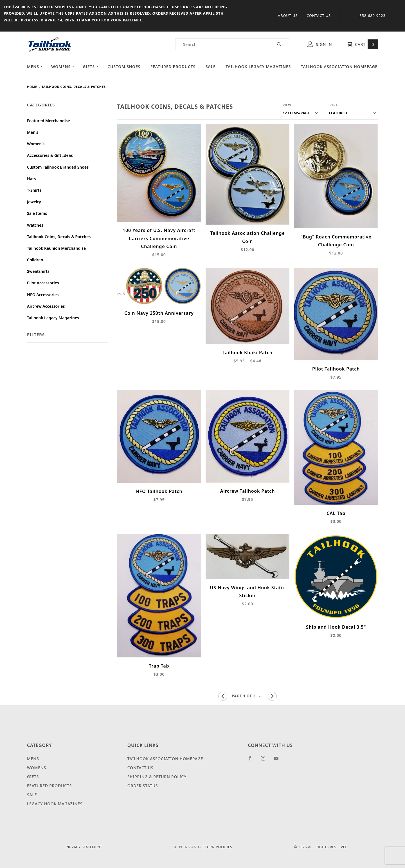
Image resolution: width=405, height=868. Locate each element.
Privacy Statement (84, 847)
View (287, 105)
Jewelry (34, 202)
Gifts (91, 67)
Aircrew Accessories (46, 306)
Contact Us (319, 15)
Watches (35, 225)
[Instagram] (265, 760)
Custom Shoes (124, 67)
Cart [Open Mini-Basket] (362, 44)
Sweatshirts (38, 271)
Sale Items (37, 213)
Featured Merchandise (49, 121)
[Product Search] (223, 44)
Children (35, 260)
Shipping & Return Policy (157, 777)
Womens (63, 67)
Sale (211, 67)
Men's (33, 132)
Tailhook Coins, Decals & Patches (59, 237)
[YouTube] (279, 760)
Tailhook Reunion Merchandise (56, 248)
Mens (35, 67)
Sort (333, 105)
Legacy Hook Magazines (55, 804)
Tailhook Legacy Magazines (258, 67)
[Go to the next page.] (272, 696)
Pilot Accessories (43, 283)
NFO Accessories (43, 295)
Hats (31, 179)
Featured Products (173, 67)
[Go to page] (247, 696)
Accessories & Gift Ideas (50, 155)
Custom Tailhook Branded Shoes (58, 167)
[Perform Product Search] (279, 44)
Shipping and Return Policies (202, 847)
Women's (36, 144)
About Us (288, 15)
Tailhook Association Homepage (339, 67)
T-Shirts (34, 190)
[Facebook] (252, 760)
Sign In (320, 44)
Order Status (143, 786)
